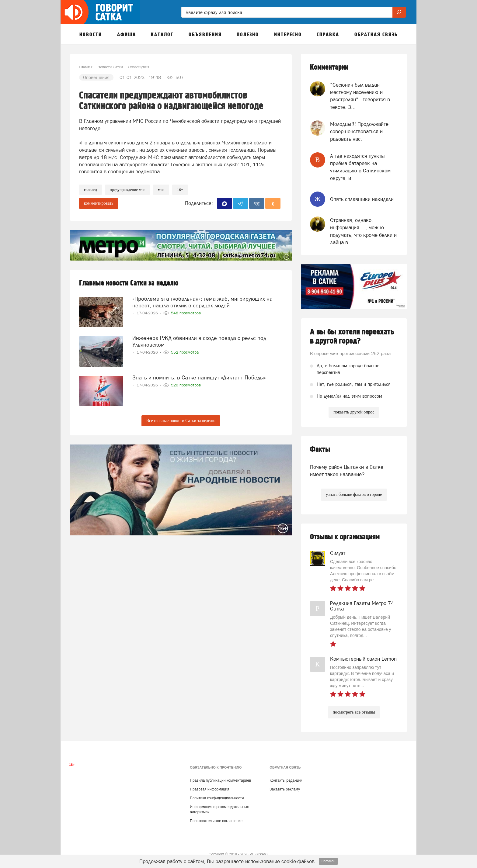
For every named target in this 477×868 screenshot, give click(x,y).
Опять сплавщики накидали (362, 199)
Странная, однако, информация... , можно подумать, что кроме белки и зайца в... (363, 231)
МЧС (161, 190)
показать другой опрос (354, 412)
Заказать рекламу (285, 789)
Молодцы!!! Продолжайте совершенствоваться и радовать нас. (359, 131)
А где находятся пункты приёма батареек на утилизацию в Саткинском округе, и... (360, 167)
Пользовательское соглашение (216, 821)
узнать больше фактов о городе (354, 495)
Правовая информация (209, 789)
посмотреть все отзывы (354, 712)
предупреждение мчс (127, 190)
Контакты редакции (286, 780)
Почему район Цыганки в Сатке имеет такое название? (347, 471)
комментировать (99, 203)
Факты (320, 450)
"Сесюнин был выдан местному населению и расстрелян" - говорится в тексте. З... (360, 96)
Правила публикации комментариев (220, 780)
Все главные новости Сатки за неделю (181, 421)
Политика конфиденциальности (217, 798)
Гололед (91, 190)
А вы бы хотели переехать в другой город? (352, 337)
